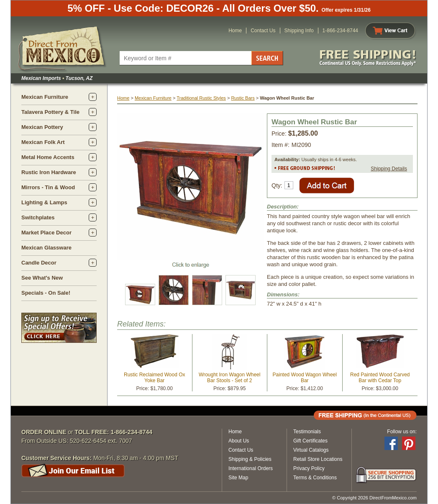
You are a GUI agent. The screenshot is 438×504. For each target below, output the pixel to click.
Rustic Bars (243, 98)
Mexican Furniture (45, 97)
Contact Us (263, 31)
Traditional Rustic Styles (201, 98)
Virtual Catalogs (311, 450)
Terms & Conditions (315, 478)
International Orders (251, 468)
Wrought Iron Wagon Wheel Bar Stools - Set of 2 (229, 378)
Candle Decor (39, 263)
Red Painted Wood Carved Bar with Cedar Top (380, 378)
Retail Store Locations (318, 459)
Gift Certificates (310, 441)
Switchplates (38, 217)
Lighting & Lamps (44, 202)
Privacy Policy (309, 468)
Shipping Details (389, 169)
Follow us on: (402, 432)
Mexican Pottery (42, 127)
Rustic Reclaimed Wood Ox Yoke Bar (155, 378)
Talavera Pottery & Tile (50, 112)
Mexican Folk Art (43, 142)
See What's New (42, 278)
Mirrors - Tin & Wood (48, 187)
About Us (239, 441)
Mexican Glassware (46, 248)
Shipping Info (299, 31)
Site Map (238, 478)
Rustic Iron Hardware (49, 172)
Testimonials (307, 432)
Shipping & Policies (250, 459)
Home (235, 31)
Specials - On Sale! (46, 293)
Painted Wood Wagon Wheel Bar (305, 378)
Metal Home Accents (48, 157)
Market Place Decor (46, 233)
